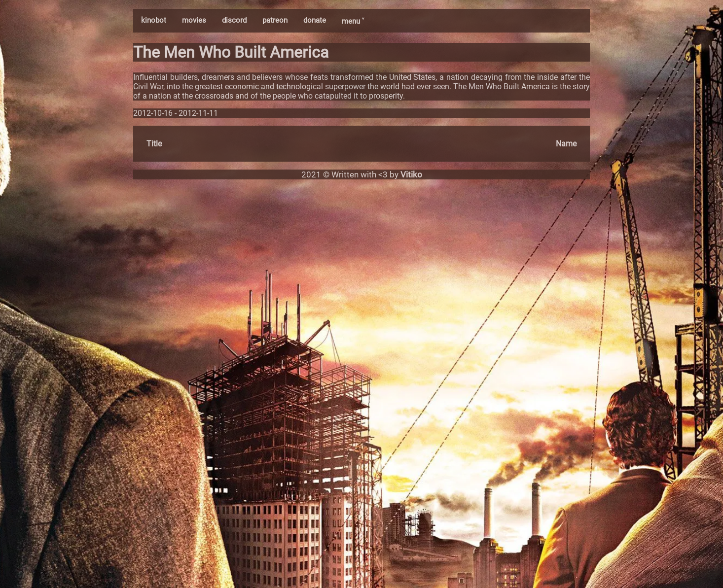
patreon (275, 20)
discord (234, 20)
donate (315, 20)
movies (194, 20)
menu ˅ (353, 21)
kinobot (154, 20)
